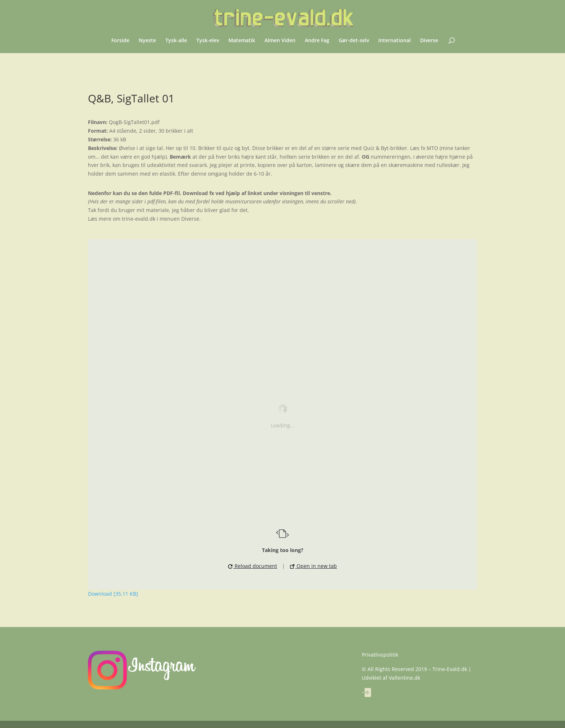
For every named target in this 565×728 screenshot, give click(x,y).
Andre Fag (317, 41)
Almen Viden (280, 41)
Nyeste (147, 41)
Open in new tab (313, 566)
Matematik (242, 41)
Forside (120, 41)
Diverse (429, 41)
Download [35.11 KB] (113, 594)
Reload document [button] (253, 566)
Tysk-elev (208, 41)
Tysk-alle (176, 41)
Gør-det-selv (354, 41)
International (395, 41)
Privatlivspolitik (380, 655)
